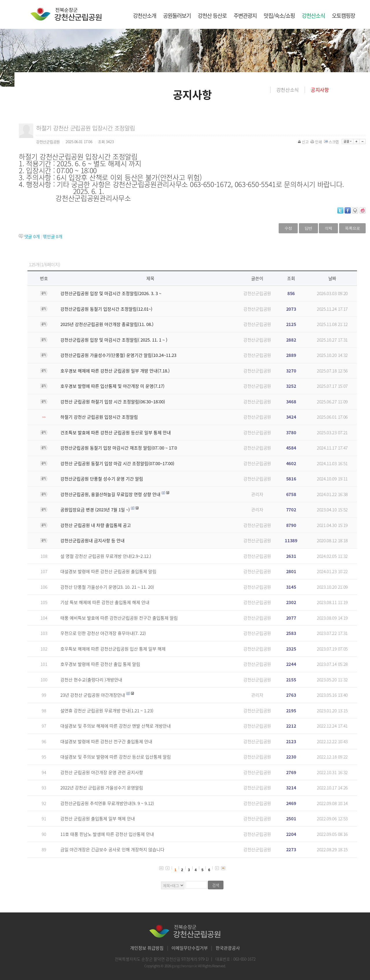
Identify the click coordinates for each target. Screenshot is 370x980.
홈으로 (266, 90)
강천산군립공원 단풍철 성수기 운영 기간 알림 (102, 479)
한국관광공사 (228, 948)
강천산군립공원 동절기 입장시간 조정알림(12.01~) (106, 309)
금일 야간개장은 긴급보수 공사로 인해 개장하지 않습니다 (112, 849)
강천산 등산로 (212, 16)
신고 (304, 142)
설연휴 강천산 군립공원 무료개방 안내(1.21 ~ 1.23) (107, 711)
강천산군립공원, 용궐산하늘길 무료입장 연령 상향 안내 (110, 494)
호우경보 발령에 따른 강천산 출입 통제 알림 (100, 664)
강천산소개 (145, 16)
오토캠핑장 (343, 16)
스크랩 (332, 142)
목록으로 (352, 228)
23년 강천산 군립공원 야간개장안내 (93, 695)
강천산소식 (313, 16)
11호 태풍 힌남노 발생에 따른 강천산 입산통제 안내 (107, 834)
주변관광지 (245, 16)
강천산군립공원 (257, 293)
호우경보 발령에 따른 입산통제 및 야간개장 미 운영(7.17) (112, 386)
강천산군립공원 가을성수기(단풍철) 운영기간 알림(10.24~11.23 (118, 355)
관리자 (257, 494)
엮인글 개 (52, 236)
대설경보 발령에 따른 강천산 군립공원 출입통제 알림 (108, 571)
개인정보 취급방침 (147, 948)
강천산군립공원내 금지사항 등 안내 (92, 541)
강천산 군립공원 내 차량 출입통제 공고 (96, 525)
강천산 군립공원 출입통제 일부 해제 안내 (98, 819)
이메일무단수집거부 (190, 948)
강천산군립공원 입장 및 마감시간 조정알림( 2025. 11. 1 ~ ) (114, 340)
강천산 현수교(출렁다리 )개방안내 (91, 680)
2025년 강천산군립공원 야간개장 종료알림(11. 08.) (107, 324)
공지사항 (320, 90)
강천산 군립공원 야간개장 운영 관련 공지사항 (102, 772)
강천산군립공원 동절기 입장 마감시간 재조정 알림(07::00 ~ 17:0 (119, 448)
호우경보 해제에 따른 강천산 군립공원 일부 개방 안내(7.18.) (115, 371)
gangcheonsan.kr (185, 966)
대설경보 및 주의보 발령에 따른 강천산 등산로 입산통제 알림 (116, 757)
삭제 (328, 228)
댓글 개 (32, 236)
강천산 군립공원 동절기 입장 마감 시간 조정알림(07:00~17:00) (117, 463)
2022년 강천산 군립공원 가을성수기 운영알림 (102, 788)
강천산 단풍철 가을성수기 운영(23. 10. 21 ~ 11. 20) (107, 587)
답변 (308, 228)
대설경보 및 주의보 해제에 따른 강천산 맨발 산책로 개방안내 (116, 726)
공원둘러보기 (177, 16)
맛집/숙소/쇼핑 (279, 16)
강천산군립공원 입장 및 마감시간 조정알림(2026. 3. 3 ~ (111, 293)
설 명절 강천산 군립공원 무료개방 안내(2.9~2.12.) (106, 556)
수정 (288, 228)
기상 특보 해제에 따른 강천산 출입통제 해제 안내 (105, 602)
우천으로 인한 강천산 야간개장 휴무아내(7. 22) (103, 633)
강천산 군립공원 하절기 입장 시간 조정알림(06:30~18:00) (113, 402)
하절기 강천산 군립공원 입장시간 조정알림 (99, 417)
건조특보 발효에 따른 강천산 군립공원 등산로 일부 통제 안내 (116, 433)
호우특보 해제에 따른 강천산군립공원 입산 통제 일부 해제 (113, 649)
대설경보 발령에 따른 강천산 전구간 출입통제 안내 (106, 741)
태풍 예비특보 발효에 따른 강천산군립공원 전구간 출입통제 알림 (119, 618)
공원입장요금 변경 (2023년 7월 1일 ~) (95, 510)
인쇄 (317, 142)
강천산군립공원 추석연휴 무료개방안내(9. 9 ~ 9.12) (107, 803)
